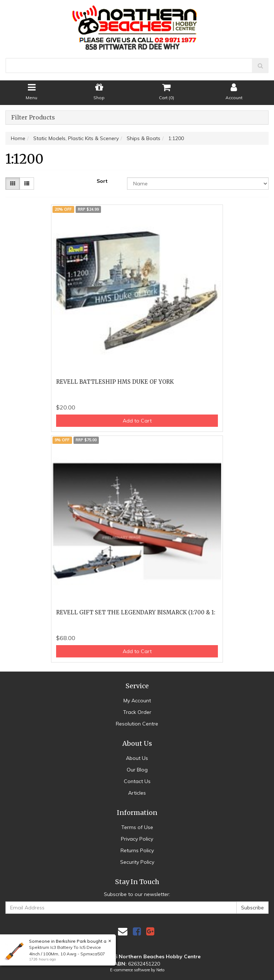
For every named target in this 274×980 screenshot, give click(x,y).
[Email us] (123, 931)
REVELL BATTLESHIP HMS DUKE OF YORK (115, 382)
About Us (137, 758)
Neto (160, 970)
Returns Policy (137, 850)
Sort (102, 181)
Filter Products (33, 118)
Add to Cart (137, 421)
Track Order (137, 712)
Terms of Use (137, 827)
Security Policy (137, 862)
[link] (137, 931)
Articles (137, 793)
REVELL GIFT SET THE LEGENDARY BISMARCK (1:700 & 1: (136, 612)
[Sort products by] (198, 184)
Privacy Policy (137, 839)
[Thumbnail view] (13, 184)
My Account (137, 701)
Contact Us (137, 781)
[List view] (27, 184)
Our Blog (137, 770)
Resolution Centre (137, 724)
